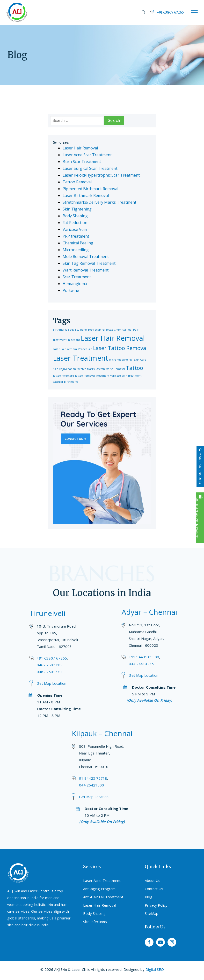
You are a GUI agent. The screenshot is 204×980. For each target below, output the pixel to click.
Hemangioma (75, 284)
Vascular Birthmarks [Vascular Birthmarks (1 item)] (66, 382)
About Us (153, 880)
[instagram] (172, 942)
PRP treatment (76, 236)
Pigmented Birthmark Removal (90, 189)
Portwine (71, 290)
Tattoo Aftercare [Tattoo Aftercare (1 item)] (63, 376)
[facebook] (149, 942)
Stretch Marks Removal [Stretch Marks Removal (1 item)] (110, 369)
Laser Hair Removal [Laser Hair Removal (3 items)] (113, 338)
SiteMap (152, 913)
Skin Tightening (77, 209)
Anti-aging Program (99, 889)
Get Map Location (51, 683)
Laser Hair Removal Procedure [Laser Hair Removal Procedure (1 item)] (73, 349)
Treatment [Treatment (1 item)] (102, 376)
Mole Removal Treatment (86, 257)
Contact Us (154, 889)
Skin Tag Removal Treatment (89, 263)
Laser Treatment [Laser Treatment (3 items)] (80, 358)
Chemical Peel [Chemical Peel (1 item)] (123, 330)
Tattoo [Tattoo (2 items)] (135, 368)
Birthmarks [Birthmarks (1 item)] (60, 330)
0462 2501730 (49, 672)
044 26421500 (91, 785)
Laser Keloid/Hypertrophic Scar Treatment (101, 175)
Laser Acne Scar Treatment (87, 155)
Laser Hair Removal (80, 148)
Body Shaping (75, 216)
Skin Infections (95, 922)
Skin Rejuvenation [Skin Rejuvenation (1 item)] (64, 369)
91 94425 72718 (93, 778)
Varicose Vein (75, 229)
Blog (149, 897)
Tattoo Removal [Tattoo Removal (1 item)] (85, 376)
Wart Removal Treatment (86, 270)
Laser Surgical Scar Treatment (90, 168)
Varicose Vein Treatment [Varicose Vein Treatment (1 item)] (126, 376)
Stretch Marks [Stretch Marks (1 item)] (86, 369)
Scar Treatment (77, 277)
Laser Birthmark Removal (86, 195)
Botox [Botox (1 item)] (109, 330)
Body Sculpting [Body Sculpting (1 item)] (77, 330)
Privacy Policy (156, 905)
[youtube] (160, 942)
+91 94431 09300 (144, 657)
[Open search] (144, 12)
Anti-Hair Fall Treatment (103, 897)
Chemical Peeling (78, 243)
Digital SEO (155, 969)
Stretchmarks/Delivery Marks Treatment (99, 202)
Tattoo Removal (77, 182)
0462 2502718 (49, 665)
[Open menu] (194, 12)
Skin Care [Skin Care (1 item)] (140, 360)
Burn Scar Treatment (82, 162)
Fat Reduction (75, 223)
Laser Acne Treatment (102, 880)
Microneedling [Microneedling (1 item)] (118, 360)
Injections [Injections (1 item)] (74, 340)
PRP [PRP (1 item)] (131, 360)
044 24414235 (141, 664)
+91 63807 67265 (52, 658)
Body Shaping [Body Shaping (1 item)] (96, 330)
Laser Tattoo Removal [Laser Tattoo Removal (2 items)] (120, 348)
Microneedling (76, 250)
